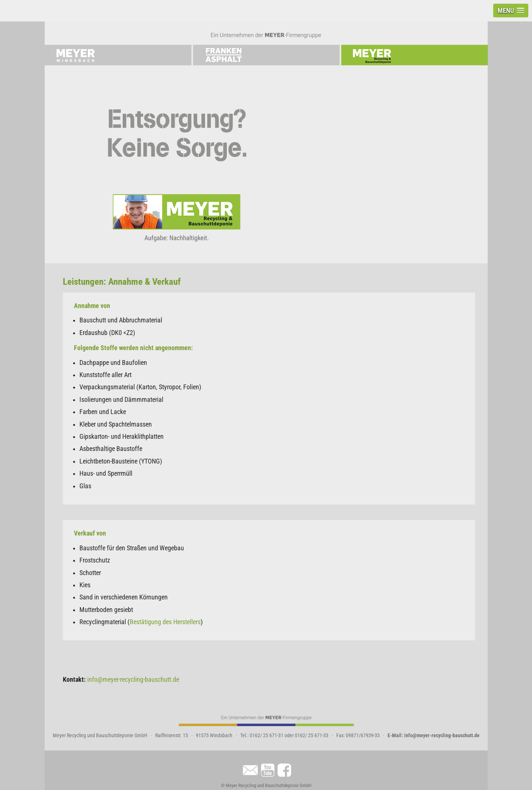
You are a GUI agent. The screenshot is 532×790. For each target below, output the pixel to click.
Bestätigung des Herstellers (165, 622)
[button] (511, 11)
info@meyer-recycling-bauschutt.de (133, 680)
